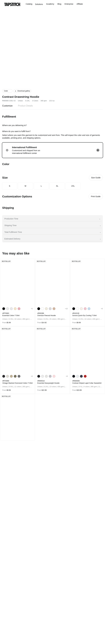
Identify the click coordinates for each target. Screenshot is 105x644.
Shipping (57, 592)
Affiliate (82, 4)
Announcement (60, 588)
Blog (61, 4)
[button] (7, 91)
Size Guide (96, 178)
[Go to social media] (6, 558)
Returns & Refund (62, 597)
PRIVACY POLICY (37, 592)
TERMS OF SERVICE (38, 597)
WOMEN (7, 588)
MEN (6, 583)
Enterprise (71, 4)
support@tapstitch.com (88, 580)
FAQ (54, 583)
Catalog (29, 4)
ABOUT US (33, 579)
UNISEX (8, 592)
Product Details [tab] (27, 106)
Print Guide (95, 196)
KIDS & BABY (11, 597)
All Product (11, 579)
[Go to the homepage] (13, 4)
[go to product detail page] (17, 282)
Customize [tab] (8, 106)
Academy (51, 4)
